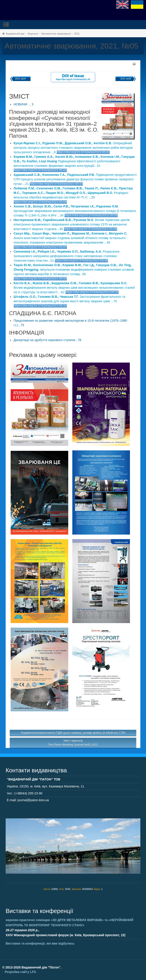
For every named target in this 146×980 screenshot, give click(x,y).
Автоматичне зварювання (56, 34)
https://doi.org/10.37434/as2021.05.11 (40, 306)
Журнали (33, 34)
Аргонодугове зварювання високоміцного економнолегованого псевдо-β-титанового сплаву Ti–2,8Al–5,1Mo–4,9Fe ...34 (75, 211)
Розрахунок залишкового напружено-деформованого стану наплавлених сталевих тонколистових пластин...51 (66, 256)
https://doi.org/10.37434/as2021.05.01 (83, 152)
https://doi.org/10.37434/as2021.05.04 (40, 202)
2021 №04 (20, 79)
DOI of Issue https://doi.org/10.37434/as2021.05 (73, 77)
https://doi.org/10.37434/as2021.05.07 (40, 247)
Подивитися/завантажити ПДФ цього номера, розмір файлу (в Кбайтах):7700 (73, 733)
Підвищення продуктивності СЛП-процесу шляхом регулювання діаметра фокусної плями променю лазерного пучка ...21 (75, 179)
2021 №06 (126, 79)
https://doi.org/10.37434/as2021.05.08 (81, 261)
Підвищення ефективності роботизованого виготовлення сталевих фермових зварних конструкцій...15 (74, 161)
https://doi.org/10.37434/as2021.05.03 (56, 184)
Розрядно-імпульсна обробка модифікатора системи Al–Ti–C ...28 (73, 193)
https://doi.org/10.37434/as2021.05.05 (91, 215)
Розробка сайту (20, 972)
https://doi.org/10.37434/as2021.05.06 (90, 229)
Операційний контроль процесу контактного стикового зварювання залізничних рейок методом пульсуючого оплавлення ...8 (73, 148)
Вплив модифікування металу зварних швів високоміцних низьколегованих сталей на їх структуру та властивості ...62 (74, 288)
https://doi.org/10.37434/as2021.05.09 (40, 279)
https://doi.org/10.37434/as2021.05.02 (40, 170)
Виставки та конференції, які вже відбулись (40, 943)
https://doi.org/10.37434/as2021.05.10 (92, 292)
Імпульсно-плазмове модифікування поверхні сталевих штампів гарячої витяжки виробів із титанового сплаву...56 (74, 270)
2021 (77, 34)
